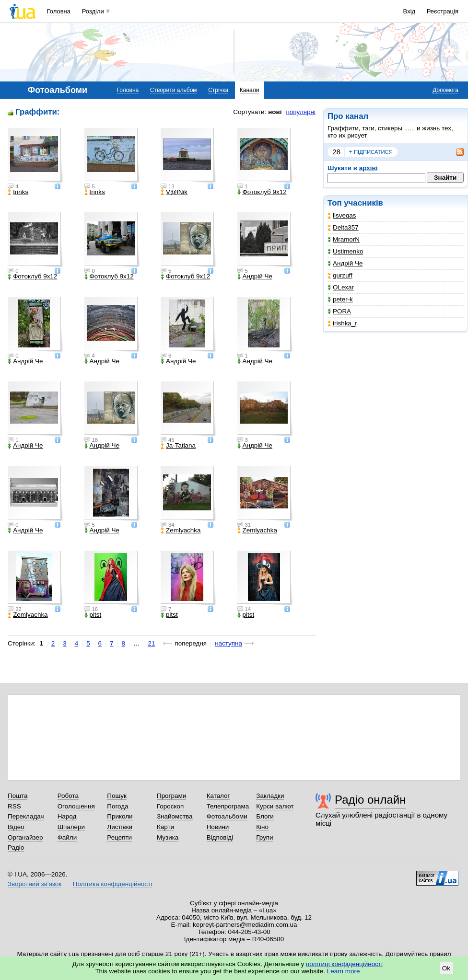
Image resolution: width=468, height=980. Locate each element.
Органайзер (25, 837)
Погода (117, 806)
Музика (168, 837)
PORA (339, 311)
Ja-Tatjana (178, 446)
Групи (264, 837)
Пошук (117, 796)
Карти (165, 827)
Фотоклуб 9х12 (262, 192)
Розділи (93, 11)
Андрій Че (345, 263)
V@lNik (174, 192)
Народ (67, 816)
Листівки (120, 827)
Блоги (265, 816)
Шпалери (71, 827)
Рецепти (119, 837)
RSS (14, 806)
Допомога (445, 90)
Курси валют (275, 806)
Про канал (348, 116)
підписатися (371, 152)
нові (275, 112)
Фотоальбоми (227, 816)
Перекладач (26, 816)
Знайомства (175, 816)
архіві (369, 168)
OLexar (341, 287)
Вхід (409, 11)
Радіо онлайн (370, 800)
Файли (67, 837)
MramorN (344, 239)
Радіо (16, 847)
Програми (171, 796)
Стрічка (218, 90)
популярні (301, 112)
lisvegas (342, 215)
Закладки (270, 796)
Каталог (218, 796)
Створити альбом (174, 90)
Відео (16, 827)
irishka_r (342, 323)
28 (336, 152)
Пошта (18, 796)
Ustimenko (345, 251)
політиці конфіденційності (344, 964)
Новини (218, 827)
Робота (68, 796)
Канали (250, 90)
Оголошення (76, 806)
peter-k (340, 299)
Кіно (262, 827)
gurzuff (340, 275)
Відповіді (220, 837)
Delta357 (343, 227)
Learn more (344, 971)
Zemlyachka (181, 530)
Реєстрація (443, 11)
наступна (228, 643)
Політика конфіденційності (112, 884)
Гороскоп (170, 806)
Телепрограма (228, 806)
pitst (93, 615)
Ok (446, 968)
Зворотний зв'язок (35, 884)
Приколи (120, 816)
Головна (59, 11)
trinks (18, 192)
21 (152, 643)
